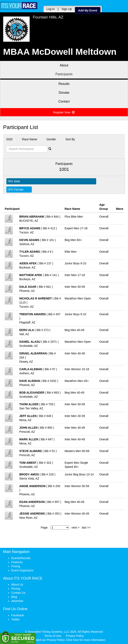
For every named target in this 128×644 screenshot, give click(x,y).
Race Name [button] (31, 139)
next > (76, 528)
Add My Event (88, 10)
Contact (64, 101)
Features (17, 562)
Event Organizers (22, 570)
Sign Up (67, 9)
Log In (51, 9)
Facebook (18, 615)
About (64, 65)
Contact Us (18, 593)
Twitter (15, 619)
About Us (17, 585)
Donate (64, 93)
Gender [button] (53, 139)
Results (64, 84)
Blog (14, 597)
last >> (86, 528)
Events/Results (21, 558)
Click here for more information (86, 640)
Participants (64, 74)
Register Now (64, 112)
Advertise (17, 601)
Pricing (16, 566)
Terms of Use (53, 636)
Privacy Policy (75, 636)
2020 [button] (11, 139)
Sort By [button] (72, 139)
